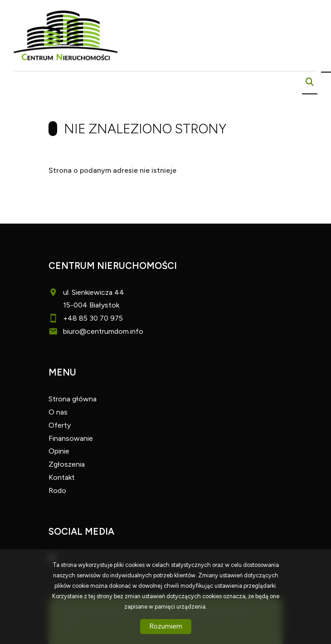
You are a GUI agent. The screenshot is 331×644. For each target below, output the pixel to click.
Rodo (57, 490)
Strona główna (73, 399)
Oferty (60, 425)
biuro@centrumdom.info (103, 331)
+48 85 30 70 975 (93, 318)
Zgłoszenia (67, 464)
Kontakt (62, 477)
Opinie (59, 451)
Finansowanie (71, 438)
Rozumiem (166, 626)
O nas (58, 412)
